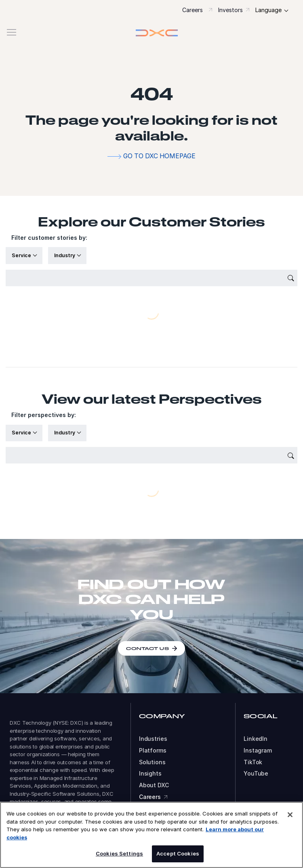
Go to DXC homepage (159, 156)
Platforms (153, 751)
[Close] (290, 815)
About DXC (154, 785)
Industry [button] (65, 255)
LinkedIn (256, 739)
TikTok (253, 762)
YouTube (256, 774)
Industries (153, 739)
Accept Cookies (178, 853)
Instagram (258, 751)
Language (268, 10)
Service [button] (22, 255)
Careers (193, 10)
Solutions (152, 762)
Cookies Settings (119, 853)
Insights (150, 774)
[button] (151, 32)
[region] (151, 835)
